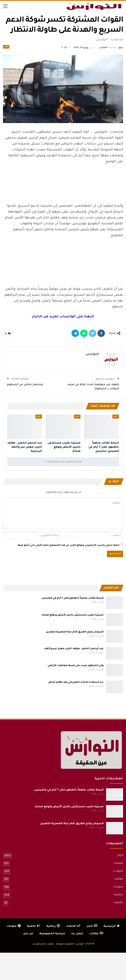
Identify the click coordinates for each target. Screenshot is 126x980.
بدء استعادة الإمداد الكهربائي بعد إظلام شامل (76, 682)
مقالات (118, 879)
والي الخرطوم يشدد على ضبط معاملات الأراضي (76, 666)
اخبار (6, 47)
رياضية (119, 895)
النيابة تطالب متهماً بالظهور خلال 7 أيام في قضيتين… (72, 598)
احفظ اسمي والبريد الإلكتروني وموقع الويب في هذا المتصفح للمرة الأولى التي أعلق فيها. (68, 545)
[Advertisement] (63, 192)
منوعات (118, 887)
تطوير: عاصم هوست (43, 944)
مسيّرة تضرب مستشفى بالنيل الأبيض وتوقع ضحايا (73, 615)
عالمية (119, 903)
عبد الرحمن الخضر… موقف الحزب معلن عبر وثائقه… (74, 649)
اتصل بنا (77, 934)
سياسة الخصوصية (52, 934)
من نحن (28, 934)
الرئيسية (112, 926)
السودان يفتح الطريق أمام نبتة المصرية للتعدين (75, 632)
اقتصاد (118, 863)
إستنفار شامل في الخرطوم (25, 385)
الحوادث (118, 871)
